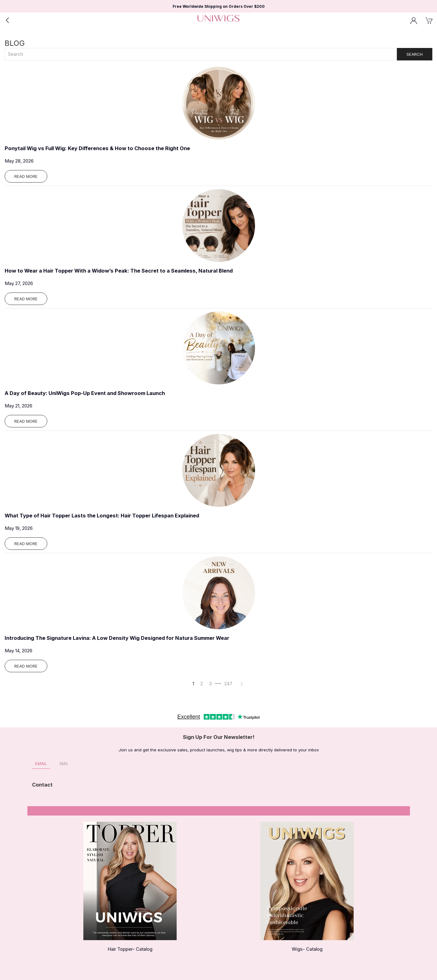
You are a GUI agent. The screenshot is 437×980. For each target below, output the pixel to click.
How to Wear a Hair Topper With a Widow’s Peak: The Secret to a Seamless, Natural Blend (119, 271)
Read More (26, 176)
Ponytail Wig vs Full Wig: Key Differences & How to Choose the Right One (97, 148)
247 (228, 684)
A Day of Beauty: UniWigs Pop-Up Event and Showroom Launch (85, 393)
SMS (64, 764)
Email (41, 764)
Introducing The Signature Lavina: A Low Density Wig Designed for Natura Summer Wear (117, 638)
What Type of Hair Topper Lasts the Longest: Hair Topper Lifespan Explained (102, 516)
